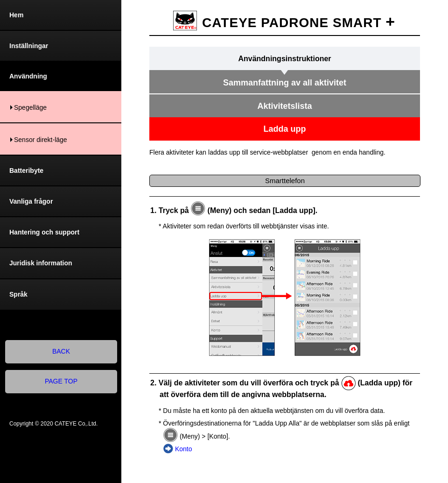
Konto (184, 449)
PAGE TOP (61, 381)
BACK (61, 351)
